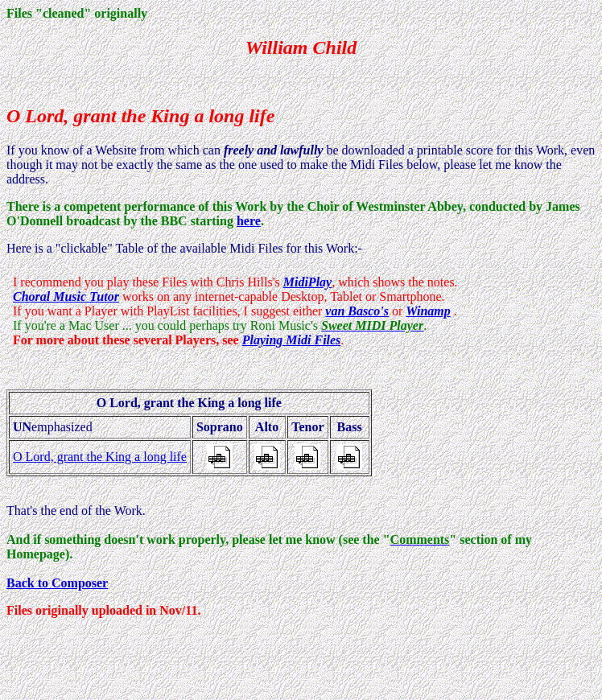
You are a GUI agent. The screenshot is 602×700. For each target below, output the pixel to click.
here (249, 221)
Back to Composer (57, 583)
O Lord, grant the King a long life (100, 457)
